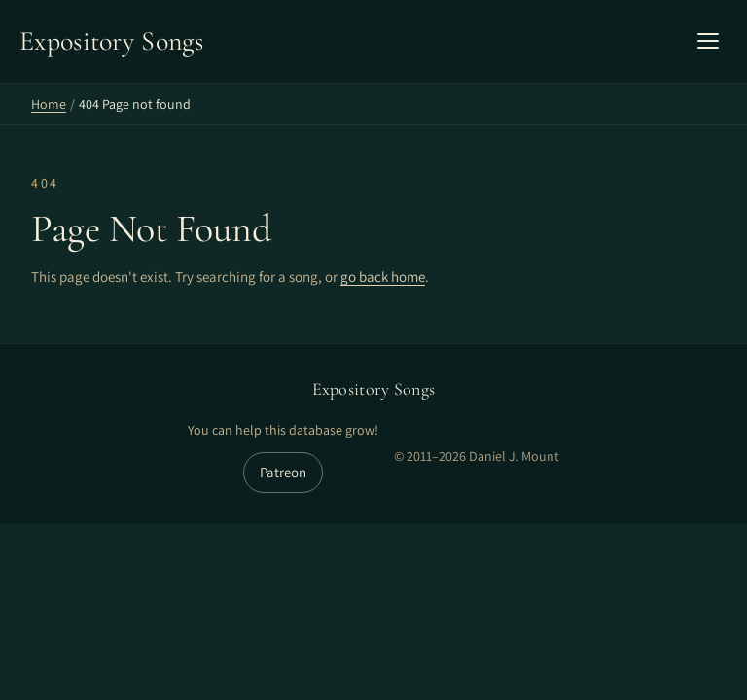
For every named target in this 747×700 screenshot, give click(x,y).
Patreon (283, 472)
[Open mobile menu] (708, 41)
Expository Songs (374, 389)
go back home (383, 277)
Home (49, 104)
